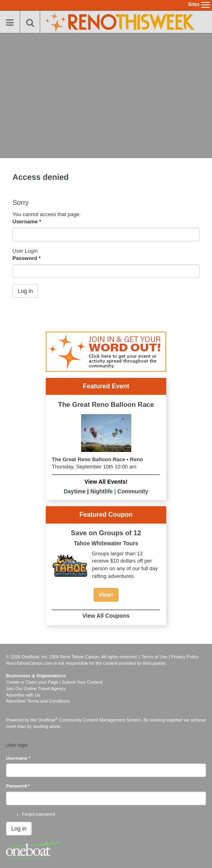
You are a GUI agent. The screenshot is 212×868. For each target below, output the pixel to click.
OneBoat (48, 720)
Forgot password (39, 814)
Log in (25, 291)
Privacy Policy (185, 657)
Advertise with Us (23, 695)
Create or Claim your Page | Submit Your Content (54, 682)
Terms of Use (154, 657)
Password (26, 258)
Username (27, 222)
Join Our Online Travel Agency (36, 689)
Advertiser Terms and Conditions (38, 701)
